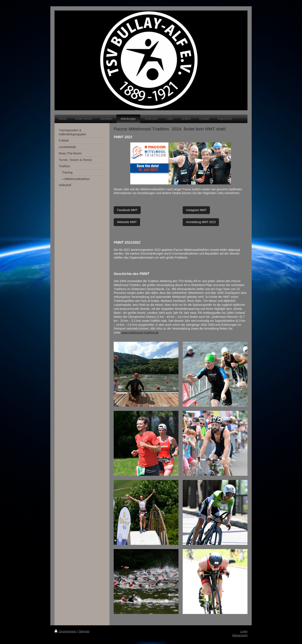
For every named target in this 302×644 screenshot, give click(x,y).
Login (244, 631)
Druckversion (66, 631)
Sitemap (84, 631)
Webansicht (240, 635)
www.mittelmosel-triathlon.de (140, 333)
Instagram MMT (196, 210)
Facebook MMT (127, 210)
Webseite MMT (127, 222)
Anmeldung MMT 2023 (201, 222)
